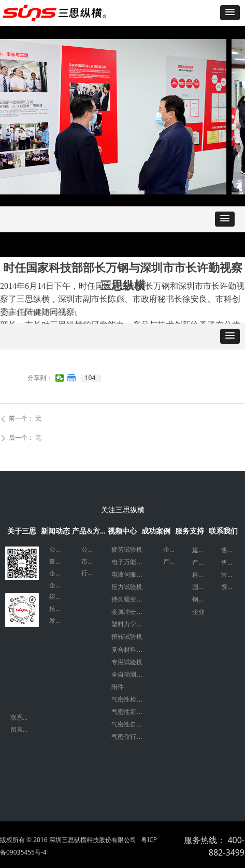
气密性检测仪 (130, 699)
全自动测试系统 (132, 675)
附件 (118, 687)
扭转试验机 (127, 637)
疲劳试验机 (127, 550)
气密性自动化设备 (132, 724)
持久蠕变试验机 (132, 599)
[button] (230, 13)
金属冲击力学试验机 (132, 612)
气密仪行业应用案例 (132, 737)
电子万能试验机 (132, 562)
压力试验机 (127, 587)
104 (90, 378)
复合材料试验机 (132, 650)
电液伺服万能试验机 (132, 575)
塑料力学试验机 (132, 624)
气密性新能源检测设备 (132, 712)
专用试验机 (127, 662)
